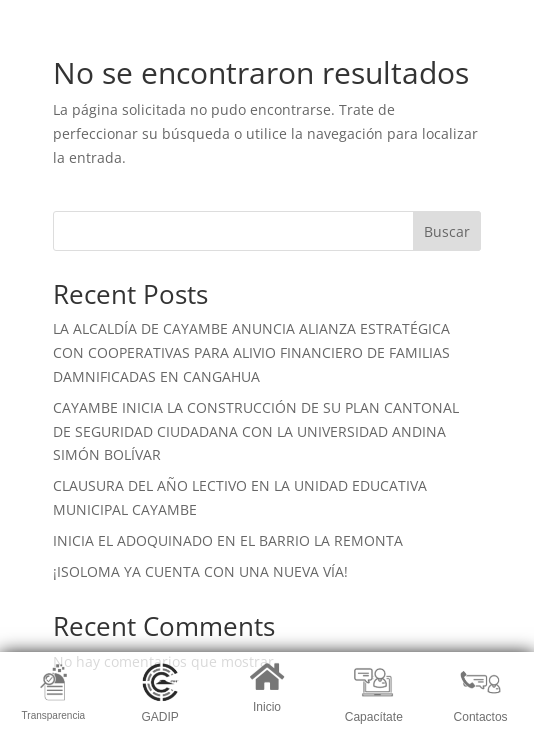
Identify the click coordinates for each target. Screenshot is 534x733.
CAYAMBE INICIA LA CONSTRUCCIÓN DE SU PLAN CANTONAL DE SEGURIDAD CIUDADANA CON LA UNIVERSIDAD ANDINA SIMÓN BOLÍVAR (256, 431)
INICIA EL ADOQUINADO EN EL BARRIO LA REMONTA (228, 540)
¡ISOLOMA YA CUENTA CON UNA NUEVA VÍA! (200, 571)
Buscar (447, 231)
